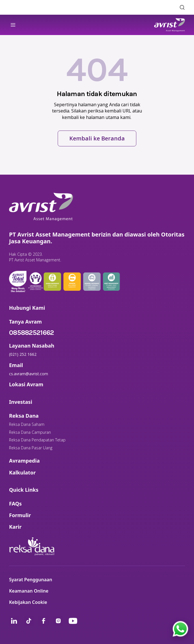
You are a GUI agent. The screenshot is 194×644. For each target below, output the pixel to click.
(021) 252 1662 (23, 354)
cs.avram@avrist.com (29, 374)
